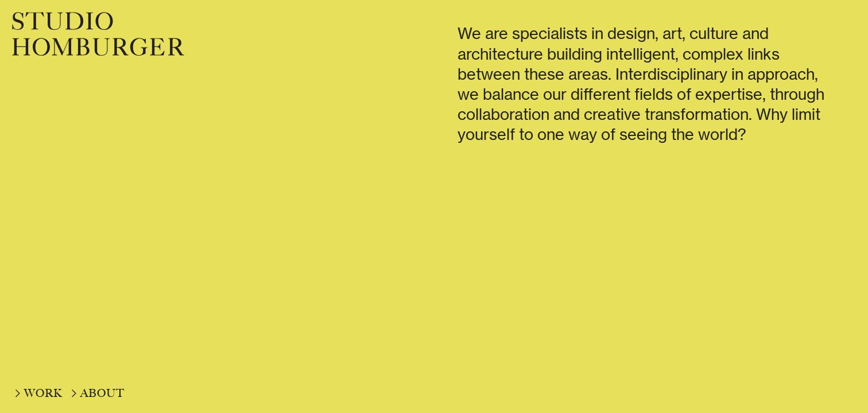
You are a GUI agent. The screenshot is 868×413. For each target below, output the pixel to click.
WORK (43, 393)
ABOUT (102, 393)
